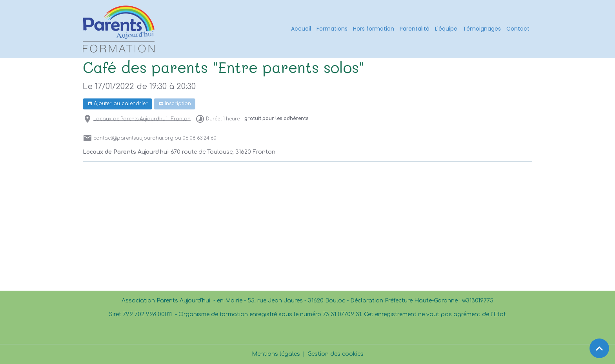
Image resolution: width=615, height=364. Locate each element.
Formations (332, 29)
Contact (518, 29)
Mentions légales (276, 354)
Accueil (301, 29)
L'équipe (446, 29)
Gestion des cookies (336, 354)
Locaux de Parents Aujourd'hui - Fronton (142, 119)
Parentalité (415, 29)
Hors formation (374, 29)
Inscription (175, 104)
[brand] (120, 29)
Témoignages (482, 29)
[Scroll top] (599, 348)
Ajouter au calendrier (118, 104)
